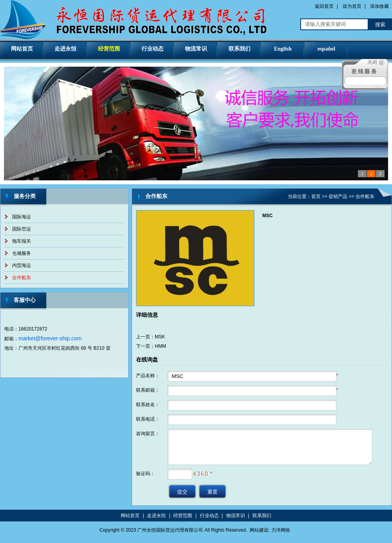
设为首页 (352, 6)
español (326, 49)
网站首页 (22, 49)
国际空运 (22, 229)
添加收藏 (379, 6)
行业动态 (152, 49)
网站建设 (259, 530)
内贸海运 (22, 265)
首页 (316, 196)
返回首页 (324, 6)
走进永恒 (65, 49)
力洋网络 (281, 530)
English (283, 49)
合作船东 (22, 278)
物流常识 (196, 49)
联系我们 (240, 49)
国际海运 (22, 217)
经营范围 (109, 49)
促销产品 (338, 196)
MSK (160, 337)
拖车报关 (22, 241)
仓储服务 (22, 253)
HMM (161, 346)
